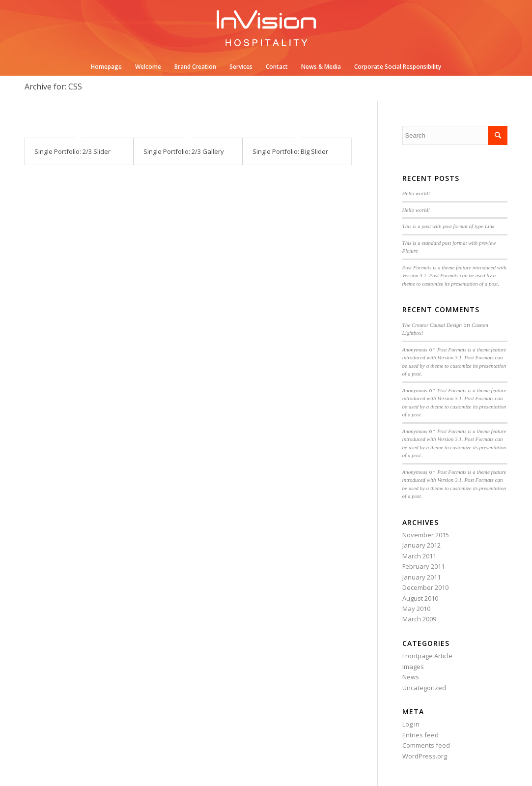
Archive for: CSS (53, 87)
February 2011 (423, 566)
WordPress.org (425, 756)
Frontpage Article (427, 656)
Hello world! (416, 193)
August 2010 (420, 598)
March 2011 (419, 556)
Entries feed (420, 735)
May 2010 (416, 609)
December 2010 (425, 587)
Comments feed (426, 745)
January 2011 (421, 577)
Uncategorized (424, 688)
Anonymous (415, 349)
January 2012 (421, 545)
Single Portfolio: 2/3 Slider (72, 151)
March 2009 (419, 619)
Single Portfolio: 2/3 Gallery (184, 151)
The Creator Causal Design (432, 325)
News (411, 677)
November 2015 (426, 535)
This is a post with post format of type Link (448, 226)
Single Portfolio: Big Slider (290, 151)
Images (413, 667)
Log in (411, 724)
